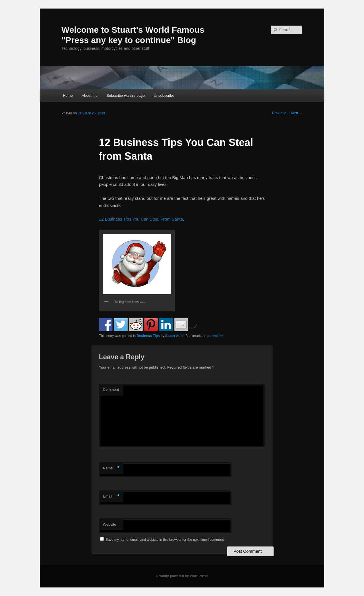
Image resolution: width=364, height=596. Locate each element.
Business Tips (148, 336)
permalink (215, 336)
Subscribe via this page (126, 95)
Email (111, 497)
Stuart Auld (174, 336)
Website (110, 524)
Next (297, 113)
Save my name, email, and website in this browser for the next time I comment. (165, 540)
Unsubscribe (164, 95)
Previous (277, 113)
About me (90, 95)
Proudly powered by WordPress (182, 576)
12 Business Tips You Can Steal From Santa (141, 219)
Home (68, 95)
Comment (111, 390)
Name (111, 468)
